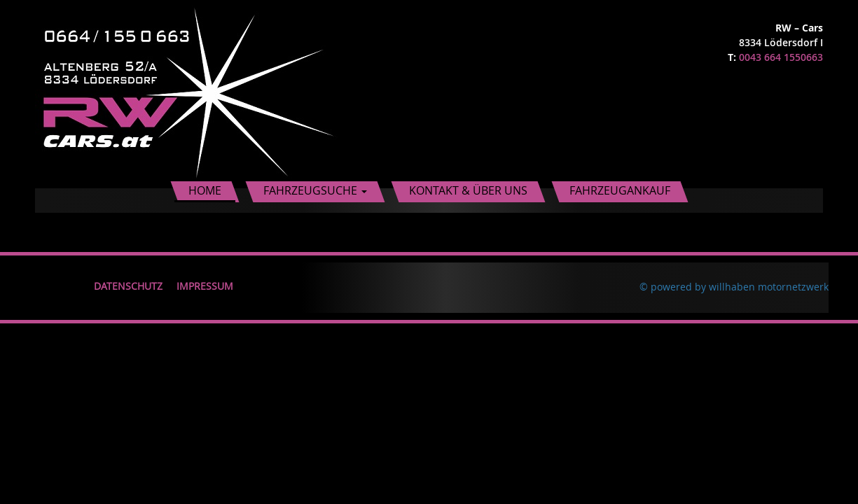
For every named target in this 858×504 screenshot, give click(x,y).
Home (205, 190)
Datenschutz (128, 286)
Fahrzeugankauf (620, 190)
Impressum (205, 286)
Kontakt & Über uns (468, 190)
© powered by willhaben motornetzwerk (734, 287)
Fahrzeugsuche (315, 190)
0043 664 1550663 (781, 57)
